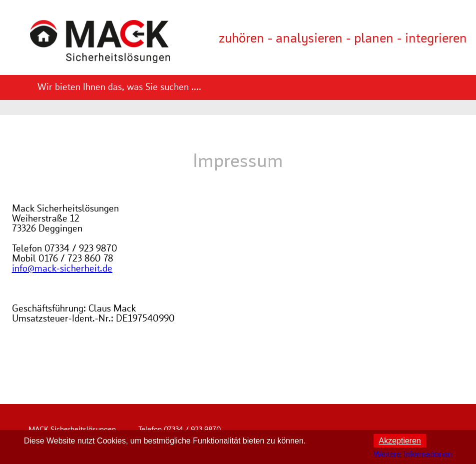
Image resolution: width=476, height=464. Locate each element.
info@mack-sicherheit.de (62, 269)
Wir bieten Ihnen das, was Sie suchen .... (119, 87)
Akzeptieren (400, 441)
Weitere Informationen (413, 454)
